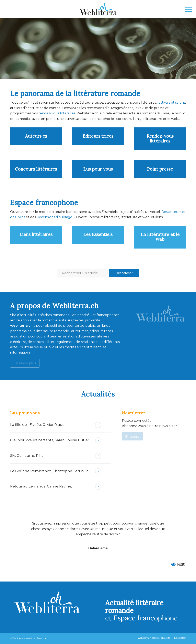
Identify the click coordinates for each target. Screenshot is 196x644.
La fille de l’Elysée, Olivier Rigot (37, 425)
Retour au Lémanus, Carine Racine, (41, 486)
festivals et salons (171, 102)
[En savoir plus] (25, 363)
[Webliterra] (98, 9)
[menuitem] (187, 9)
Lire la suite (98, 425)
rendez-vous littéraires (57, 113)
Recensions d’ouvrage (54, 217)
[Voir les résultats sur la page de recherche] (124, 273)
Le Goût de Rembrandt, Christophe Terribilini (50, 471)
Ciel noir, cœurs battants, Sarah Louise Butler (50, 440)
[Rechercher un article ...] (98, 273)
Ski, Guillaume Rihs (27, 456)
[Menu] (187, 9)
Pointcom (42, 638)
